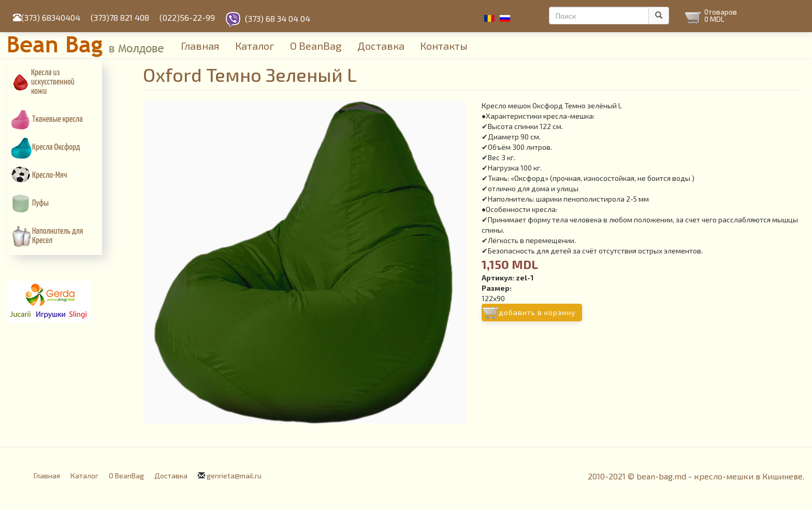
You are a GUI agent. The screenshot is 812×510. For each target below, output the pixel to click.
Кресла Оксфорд (56, 147)
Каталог (255, 46)
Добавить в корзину (537, 312)
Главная (200, 46)
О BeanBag (316, 46)
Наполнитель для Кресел (58, 236)
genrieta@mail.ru (234, 476)
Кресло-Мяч (49, 175)
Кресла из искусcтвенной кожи (53, 82)
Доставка (381, 46)
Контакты (444, 46)
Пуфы (40, 203)
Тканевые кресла (57, 119)
